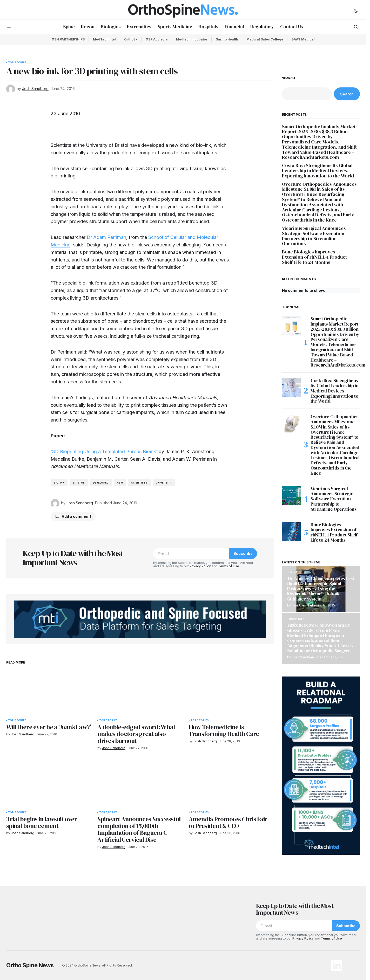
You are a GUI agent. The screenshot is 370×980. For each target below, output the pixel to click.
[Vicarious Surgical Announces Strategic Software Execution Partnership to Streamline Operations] (291, 495)
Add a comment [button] (76, 516)
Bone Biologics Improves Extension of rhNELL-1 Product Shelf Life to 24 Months (314, 257)
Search (288, 78)
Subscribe (243, 553)
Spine (293, 572)
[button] (356, 11)
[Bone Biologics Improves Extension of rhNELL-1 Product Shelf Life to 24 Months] (291, 532)
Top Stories (17, 63)
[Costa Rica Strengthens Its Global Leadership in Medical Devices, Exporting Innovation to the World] (291, 387)
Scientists (139, 483)
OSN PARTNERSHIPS (68, 39)
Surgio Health (227, 39)
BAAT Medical (303, 39)
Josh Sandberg (304, 657)
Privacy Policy (200, 566)
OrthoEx (131, 39)
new (120, 483)
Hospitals (297, 619)
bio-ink (59, 483)
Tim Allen (299, 605)
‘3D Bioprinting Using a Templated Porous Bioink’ (104, 451)
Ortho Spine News (30, 965)
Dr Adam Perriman (106, 237)
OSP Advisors (157, 39)
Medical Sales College (265, 39)
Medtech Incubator (192, 39)
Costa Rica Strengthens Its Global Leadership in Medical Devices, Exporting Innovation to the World (318, 171)
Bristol (79, 483)
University (164, 483)
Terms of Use (229, 566)
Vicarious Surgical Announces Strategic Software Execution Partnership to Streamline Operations (314, 236)
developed (101, 483)
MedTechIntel (104, 39)
